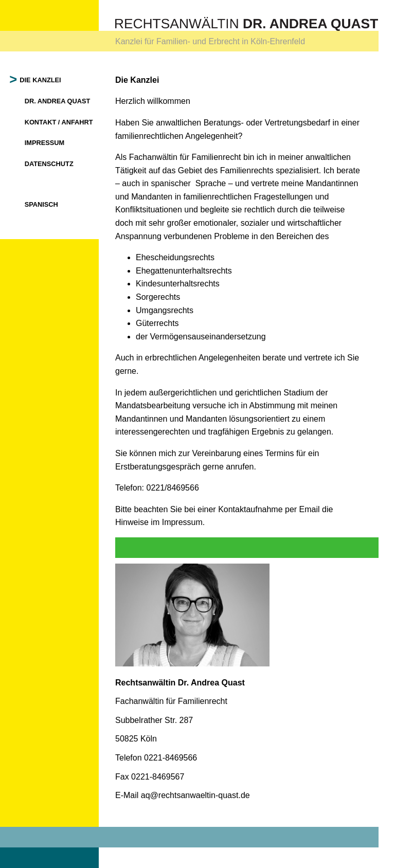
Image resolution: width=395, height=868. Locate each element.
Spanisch (41, 204)
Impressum (45, 143)
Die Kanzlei (41, 80)
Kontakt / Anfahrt (59, 122)
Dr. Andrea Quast (58, 101)
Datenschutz (49, 164)
